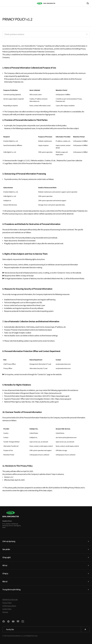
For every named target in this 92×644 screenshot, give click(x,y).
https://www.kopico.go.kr (60, 396)
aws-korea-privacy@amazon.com (66, 437)
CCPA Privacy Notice (9, 606)
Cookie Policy (7, 609)
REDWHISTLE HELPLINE (10, 599)
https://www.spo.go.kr (63, 399)
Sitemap (5, 612)
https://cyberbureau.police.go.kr (47, 402)
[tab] (46, 541)
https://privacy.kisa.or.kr (53, 393)
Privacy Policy (7, 603)
